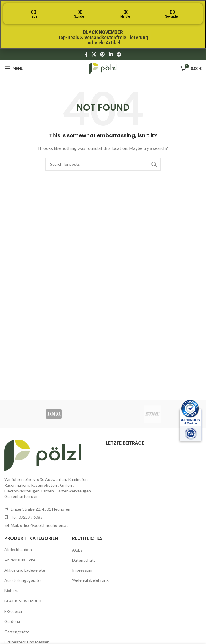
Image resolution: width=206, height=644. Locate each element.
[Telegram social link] (119, 54)
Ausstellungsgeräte (22, 580)
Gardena (12, 621)
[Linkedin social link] (111, 54)
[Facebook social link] (86, 54)
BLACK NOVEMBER (23, 601)
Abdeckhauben (18, 549)
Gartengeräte (17, 632)
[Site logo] (103, 68)
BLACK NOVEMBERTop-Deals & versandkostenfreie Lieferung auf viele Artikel (103, 37)
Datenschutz (84, 560)
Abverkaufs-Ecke (20, 560)
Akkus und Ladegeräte (25, 570)
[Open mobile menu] (14, 68)
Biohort (11, 590)
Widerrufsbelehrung (90, 580)
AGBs (77, 550)
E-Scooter (13, 611)
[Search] (103, 164)
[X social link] (94, 54)
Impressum (82, 570)
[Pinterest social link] (103, 54)
